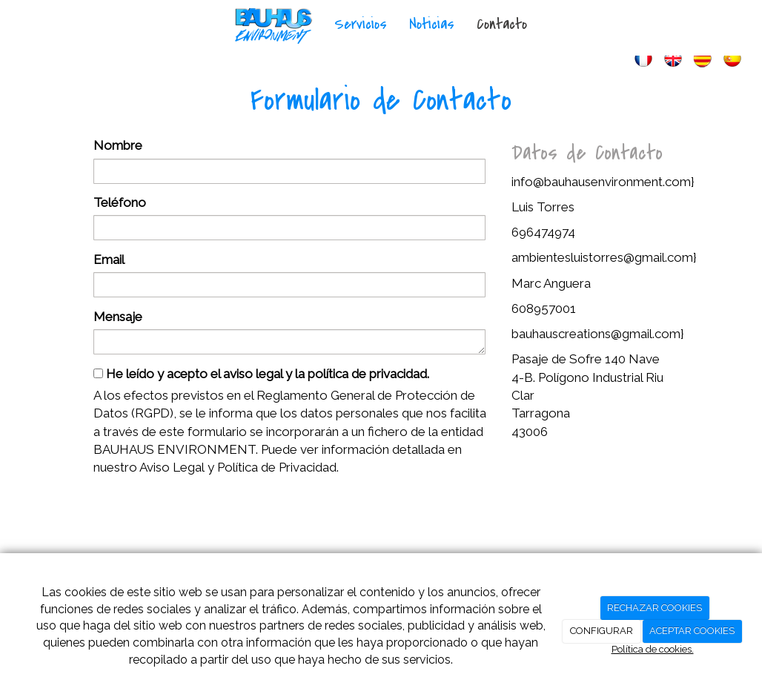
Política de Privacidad (277, 467)
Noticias (432, 24)
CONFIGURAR (602, 631)
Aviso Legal (172, 467)
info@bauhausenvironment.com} (603, 182)
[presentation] (206, 515)
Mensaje (118, 317)
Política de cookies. (653, 649)
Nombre (118, 145)
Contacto (502, 24)
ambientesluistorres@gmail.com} (604, 257)
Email (109, 260)
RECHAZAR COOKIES (655, 608)
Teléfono (120, 202)
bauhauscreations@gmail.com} (598, 334)
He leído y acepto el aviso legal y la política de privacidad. (261, 374)
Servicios (361, 24)
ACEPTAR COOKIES (692, 631)
